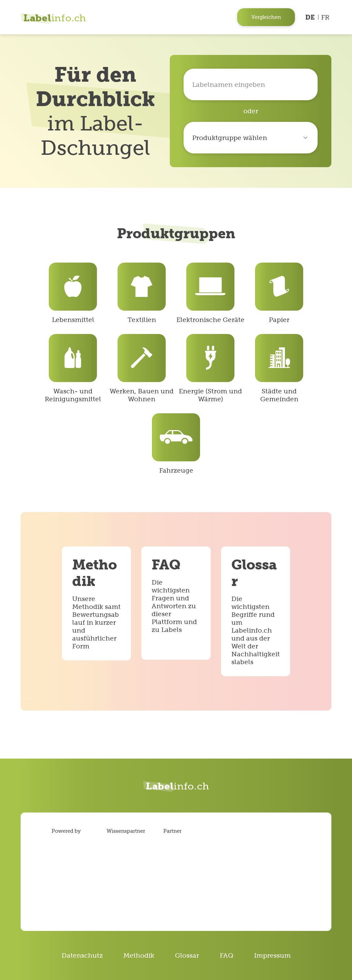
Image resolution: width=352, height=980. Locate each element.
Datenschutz (82, 955)
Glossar (187, 955)
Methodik (139, 955)
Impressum (272, 955)
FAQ (227, 955)
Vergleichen (266, 17)
